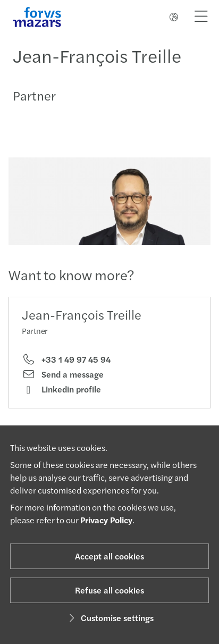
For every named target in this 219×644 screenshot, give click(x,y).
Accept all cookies (109, 556)
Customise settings (110, 618)
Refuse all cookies (109, 590)
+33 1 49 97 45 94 (66, 359)
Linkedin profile (61, 389)
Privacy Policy (106, 520)
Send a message (63, 374)
